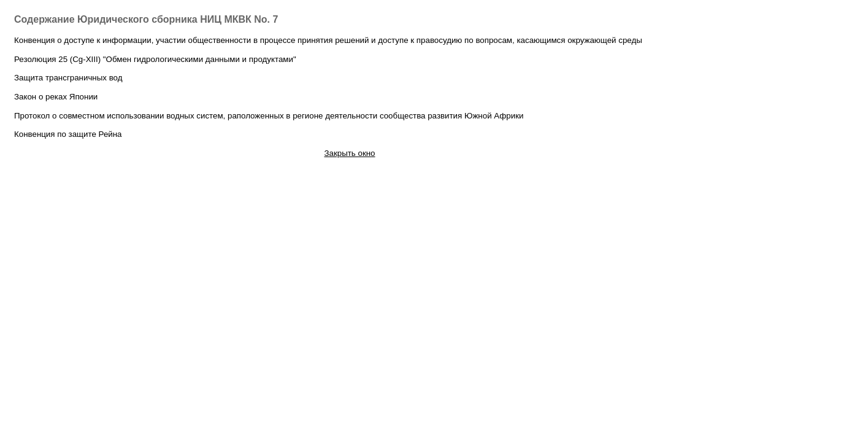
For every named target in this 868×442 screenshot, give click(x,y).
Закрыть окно (349, 153)
